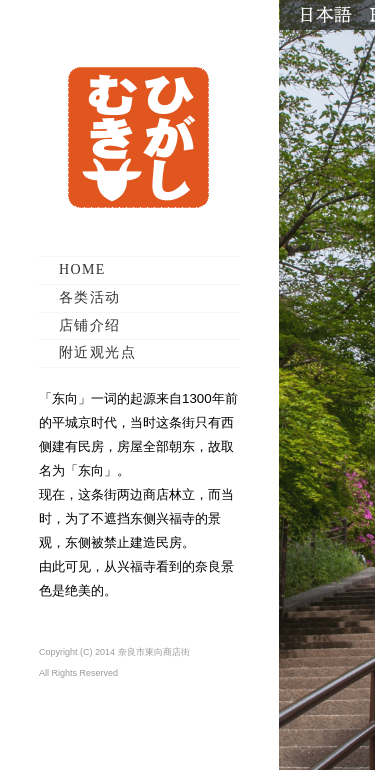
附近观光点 (97, 352)
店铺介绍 (90, 325)
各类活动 (90, 297)
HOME (82, 269)
